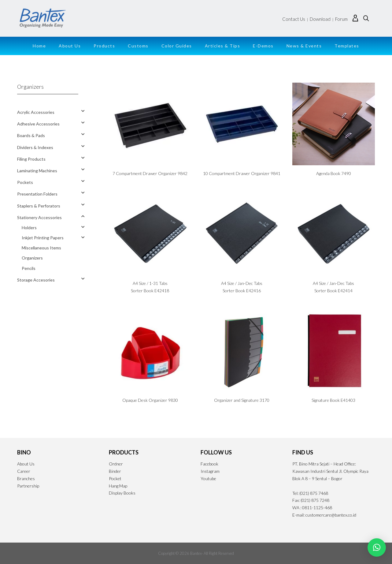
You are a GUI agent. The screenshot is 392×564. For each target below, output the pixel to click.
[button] (377, 547)
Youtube (208, 478)
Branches (26, 478)
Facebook (209, 464)
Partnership (28, 486)
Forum (341, 19)
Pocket (115, 478)
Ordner (116, 464)
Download (320, 19)
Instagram (210, 471)
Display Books (122, 493)
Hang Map (118, 486)
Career (24, 471)
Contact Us (294, 19)
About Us (26, 464)
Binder (115, 471)
